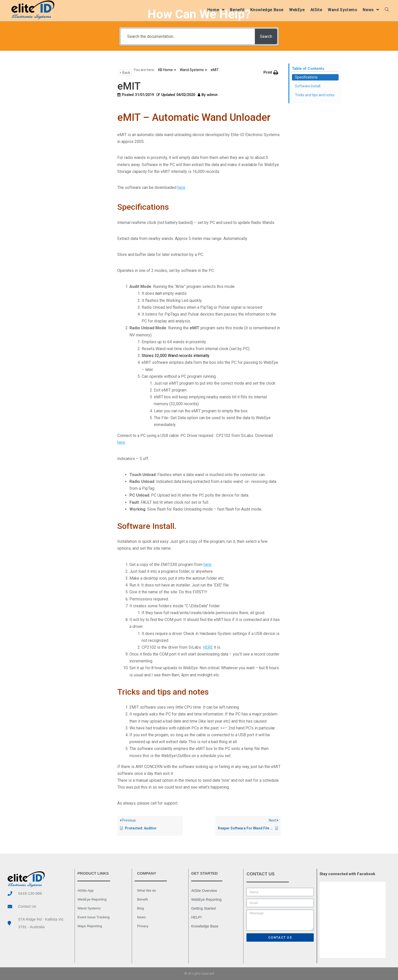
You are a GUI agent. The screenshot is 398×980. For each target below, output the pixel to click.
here (181, 187)
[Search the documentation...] (186, 36)
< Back (125, 73)
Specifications (306, 77)
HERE (208, 647)
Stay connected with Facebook (347, 874)
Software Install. (308, 86)
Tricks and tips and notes (315, 95)
